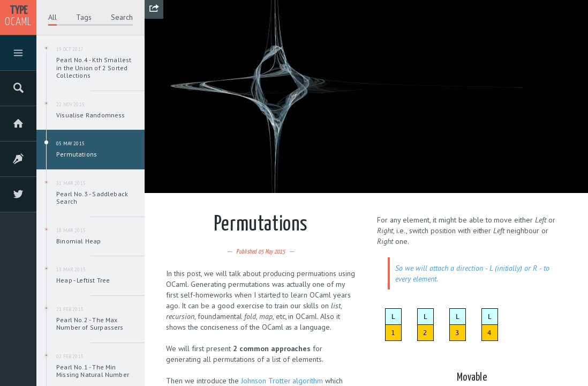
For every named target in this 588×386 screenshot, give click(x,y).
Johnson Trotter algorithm (282, 381)
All (52, 17)
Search (122, 17)
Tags (84, 17)
